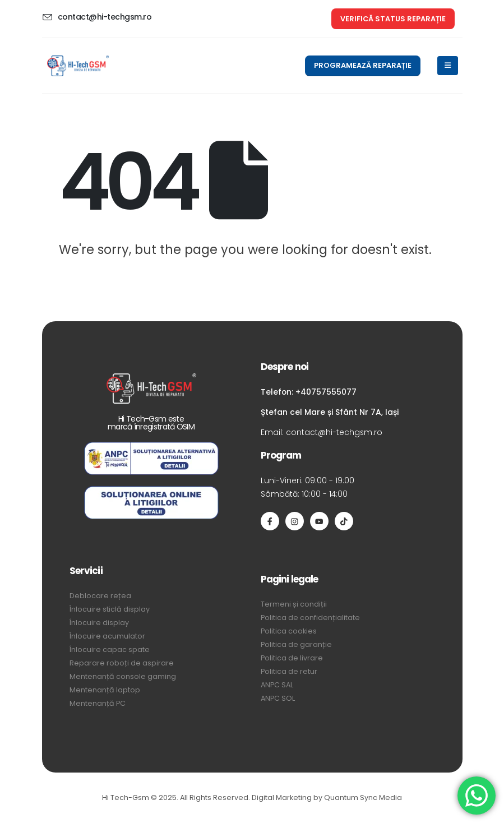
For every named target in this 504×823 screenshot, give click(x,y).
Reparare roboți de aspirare (122, 663)
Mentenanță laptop (105, 690)
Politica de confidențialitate (310, 618)
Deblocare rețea (100, 596)
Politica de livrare (292, 658)
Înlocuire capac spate (110, 649)
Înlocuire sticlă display (110, 609)
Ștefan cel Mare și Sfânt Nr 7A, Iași (330, 412)
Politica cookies (289, 631)
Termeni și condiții (294, 604)
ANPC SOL (278, 698)
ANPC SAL (277, 685)
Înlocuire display (99, 623)
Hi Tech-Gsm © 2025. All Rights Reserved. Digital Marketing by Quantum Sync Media (252, 797)
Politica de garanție (296, 644)
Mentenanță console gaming (123, 676)
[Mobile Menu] (448, 66)
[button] (393, 19)
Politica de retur (289, 671)
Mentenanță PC (98, 703)
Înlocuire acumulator (107, 636)
